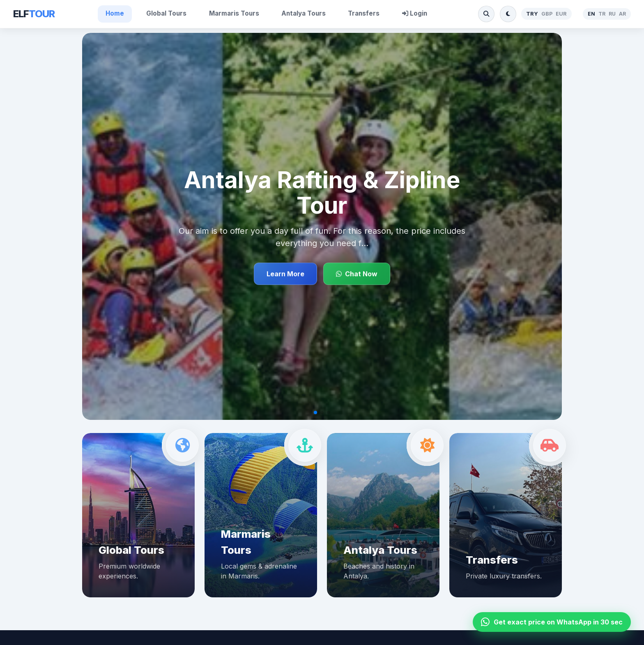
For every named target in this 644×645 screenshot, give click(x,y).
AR (622, 14)
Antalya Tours (304, 13)
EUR (561, 14)
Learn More (285, 274)
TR (602, 14)
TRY (532, 14)
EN (591, 14)
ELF (34, 14)
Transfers (364, 13)
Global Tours (166, 13)
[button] (315, 412)
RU (612, 14)
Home (115, 13)
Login (415, 13)
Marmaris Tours (234, 13)
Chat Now (357, 274)
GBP (547, 14)
